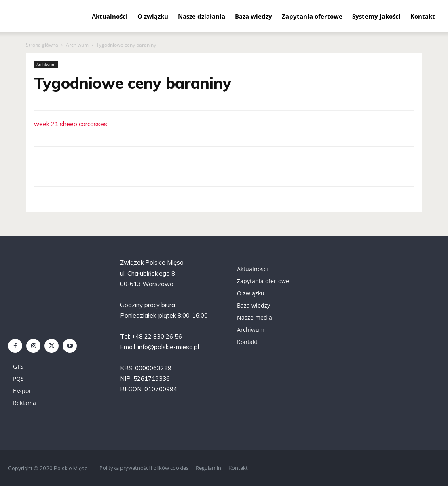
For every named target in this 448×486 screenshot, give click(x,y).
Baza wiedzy (254, 16)
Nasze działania (202, 16)
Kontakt (423, 16)
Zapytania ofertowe (312, 16)
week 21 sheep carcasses (71, 124)
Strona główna (42, 45)
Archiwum (77, 45)
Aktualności (110, 16)
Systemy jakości (376, 16)
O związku (153, 16)
